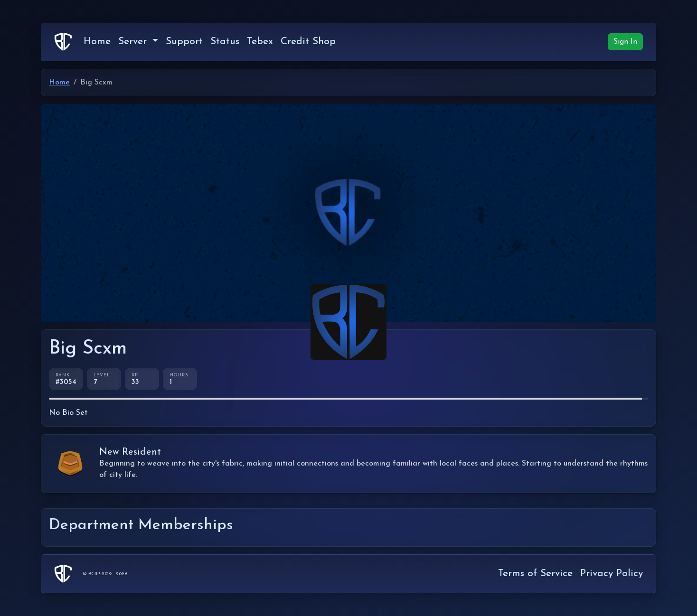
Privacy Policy (612, 574)
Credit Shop (308, 42)
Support (184, 42)
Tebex (260, 42)
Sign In (625, 42)
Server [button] (134, 42)
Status (225, 42)
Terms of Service (535, 574)
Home (97, 42)
